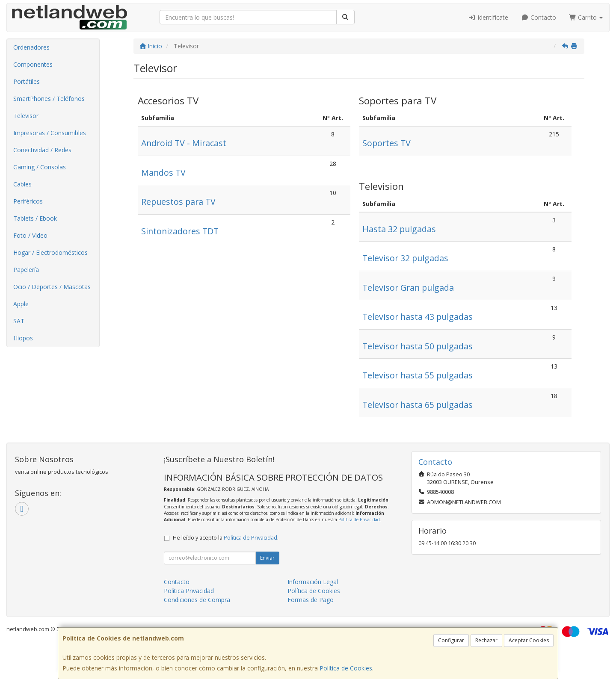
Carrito (586, 17)
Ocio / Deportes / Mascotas (52, 287)
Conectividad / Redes (42, 150)
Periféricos (28, 201)
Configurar (451, 640)
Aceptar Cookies (529, 640)
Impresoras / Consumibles (50, 133)
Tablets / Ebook (35, 218)
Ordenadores (31, 47)
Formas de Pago (311, 600)
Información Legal (313, 582)
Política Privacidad (189, 591)
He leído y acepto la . (226, 538)
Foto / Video (30, 235)
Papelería (26, 270)
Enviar (267, 558)
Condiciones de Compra (197, 600)
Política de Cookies (346, 668)
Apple (21, 304)
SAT (19, 321)
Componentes (33, 64)
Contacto (539, 17)
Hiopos (23, 338)
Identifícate (489, 17)
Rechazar (486, 640)
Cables (22, 184)
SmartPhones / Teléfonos (49, 99)
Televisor (26, 116)
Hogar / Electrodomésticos (50, 252)
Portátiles (27, 81)
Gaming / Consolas (40, 167)
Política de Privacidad (359, 520)
